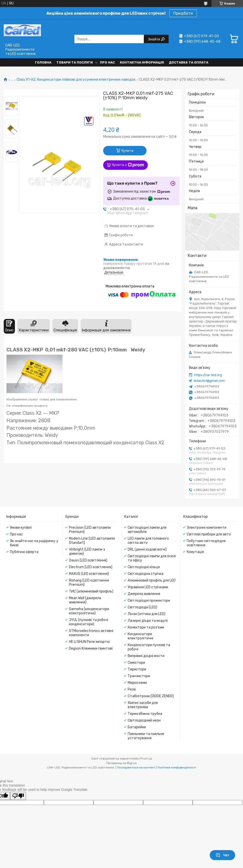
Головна (43, 62)
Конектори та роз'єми (146, 627)
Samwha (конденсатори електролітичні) (89, 611)
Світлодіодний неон (144, 720)
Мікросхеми (137, 683)
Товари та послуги (75, 62)
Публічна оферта (24, 552)
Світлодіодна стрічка (146, 574)
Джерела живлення (144, 594)
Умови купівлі (21, 528)
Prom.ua (146, 759)
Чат (222, 855)
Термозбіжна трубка (145, 714)
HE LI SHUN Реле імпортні (89, 642)
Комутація (195, 552)
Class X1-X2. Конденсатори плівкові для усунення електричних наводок (76, 80)
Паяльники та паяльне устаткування (146, 736)
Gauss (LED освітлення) (88, 560)
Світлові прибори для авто (209, 534)
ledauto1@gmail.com (209, 381)
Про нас (107, 62)
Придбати (183, 13)
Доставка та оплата (189, 62)
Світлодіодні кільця (144, 567)
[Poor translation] (18, 796)
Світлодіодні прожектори (149, 601)
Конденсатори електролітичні (140, 636)
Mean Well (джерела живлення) (85, 600)
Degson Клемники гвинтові (91, 648)
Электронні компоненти (207, 528)
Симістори (136, 663)
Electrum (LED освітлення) (91, 567)
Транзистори (139, 676)
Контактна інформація (142, 62)
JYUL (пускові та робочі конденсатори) (89, 622)
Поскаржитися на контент (136, 767)
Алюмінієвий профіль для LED (152, 580)
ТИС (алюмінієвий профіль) (91, 591)
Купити (127, 151)
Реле (132, 689)
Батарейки (137, 727)
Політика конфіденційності (177, 767)
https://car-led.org (208, 375)
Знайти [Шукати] (154, 39)
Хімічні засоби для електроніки (143, 705)
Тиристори (137, 669)
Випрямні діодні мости (146, 656)
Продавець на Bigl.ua (121, 763)
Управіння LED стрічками (148, 587)
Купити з (128, 165)
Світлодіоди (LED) (142, 607)
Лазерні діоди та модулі (148, 621)
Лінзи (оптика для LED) (147, 614)
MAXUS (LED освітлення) (89, 574)
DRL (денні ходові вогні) (147, 549)
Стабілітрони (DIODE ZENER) (151, 696)
